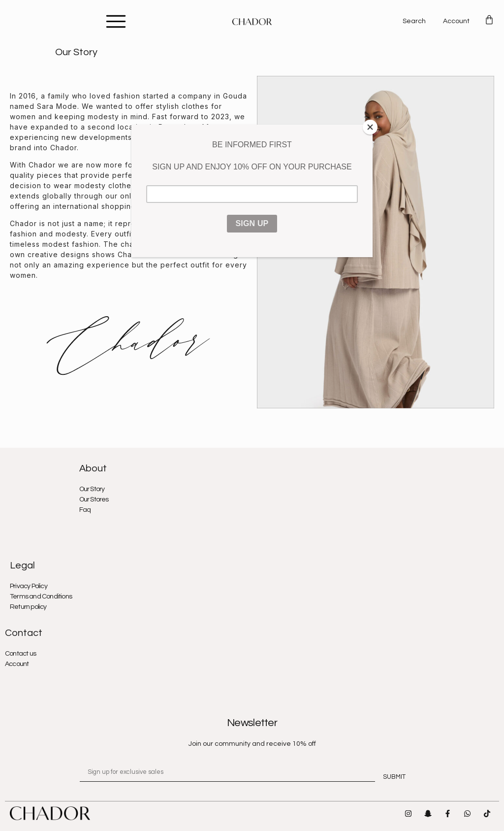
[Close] (370, 127)
